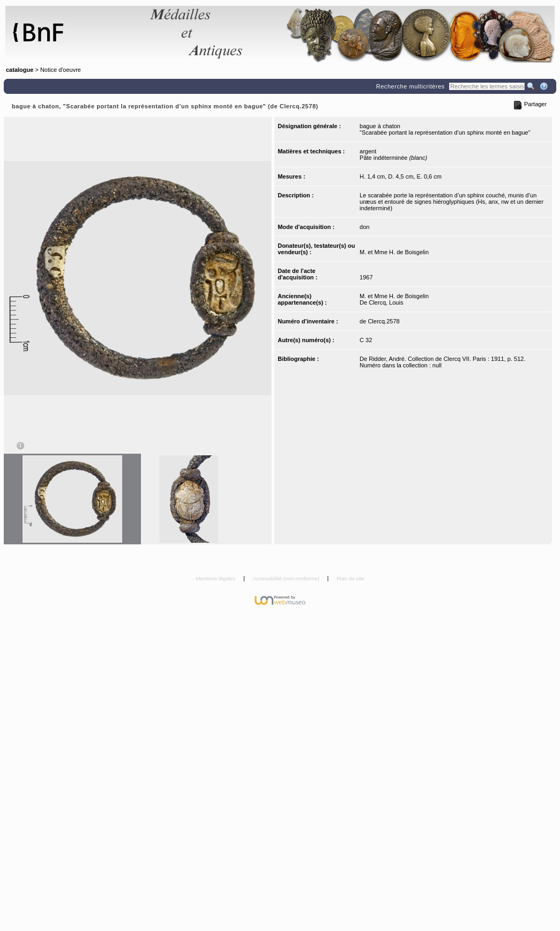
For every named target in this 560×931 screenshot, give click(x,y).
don (364, 227)
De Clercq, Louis (381, 302)
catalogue (20, 70)
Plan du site (350, 578)
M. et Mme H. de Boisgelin (394, 252)
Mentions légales (216, 578)
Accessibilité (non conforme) (287, 578)
